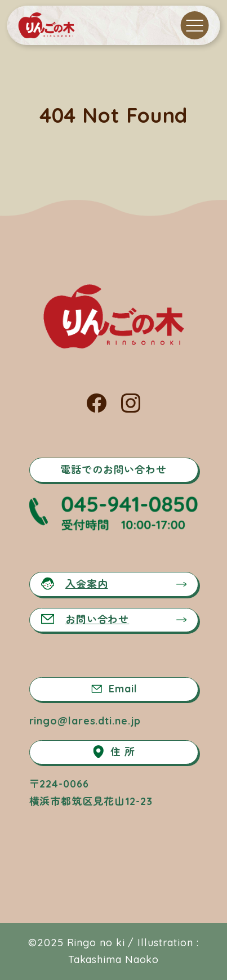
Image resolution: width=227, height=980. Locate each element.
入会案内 (75, 584)
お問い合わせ (85, 619)
